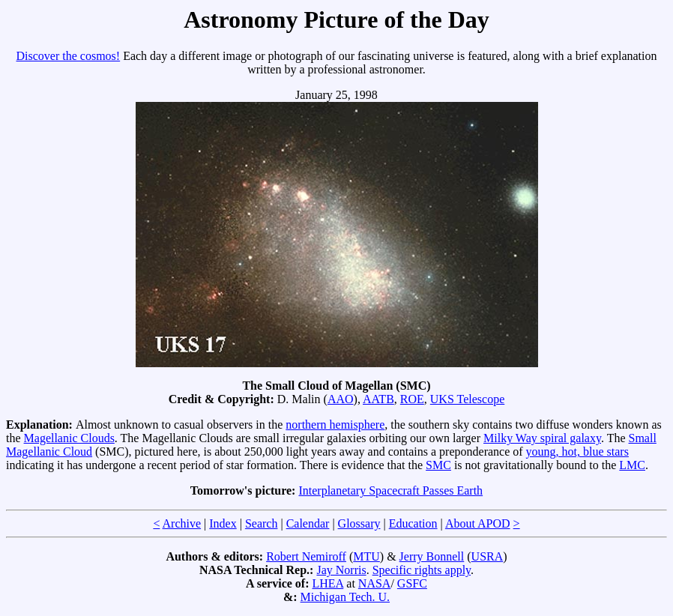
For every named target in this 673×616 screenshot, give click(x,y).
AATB (378, 399)
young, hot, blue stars (577, 452)
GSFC (412, 583)
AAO (341, 399)
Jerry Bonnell (432, 556)
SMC (438, 465)
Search (262, 523)
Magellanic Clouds (69, 438)
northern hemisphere (335, 425)
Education (413, 523)
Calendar (308, 523)
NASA (375, 583)
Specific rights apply (422, 570)
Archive (182, 523)
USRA (488, 556)
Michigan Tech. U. (345, 597)
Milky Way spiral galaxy (542, 438)
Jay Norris (341, 570)
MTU (366, 556)
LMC (632, 465)
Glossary (359, 523)
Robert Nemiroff (306, 556)
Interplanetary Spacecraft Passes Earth (390, 490)
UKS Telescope (467, 399)
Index (223, 523)
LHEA (328, 583)
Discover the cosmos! (69, 56)
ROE (412, 399)
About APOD (478, 523)
